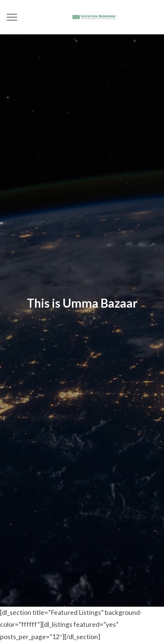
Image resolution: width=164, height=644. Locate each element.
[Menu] (12, 17)
